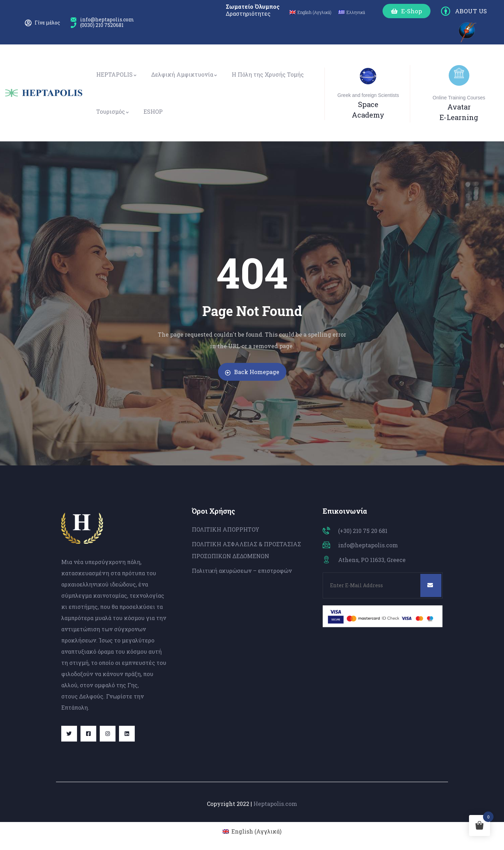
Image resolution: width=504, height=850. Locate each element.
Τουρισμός (113, 111)
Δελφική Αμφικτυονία (184, 74)
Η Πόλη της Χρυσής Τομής (268, 74)
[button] (407, 11)
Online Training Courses (459, 98)
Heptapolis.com (275, 804)
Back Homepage (252, 372)
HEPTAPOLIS (117, 74)
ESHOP (153, 111)
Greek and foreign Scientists (368, 95)
